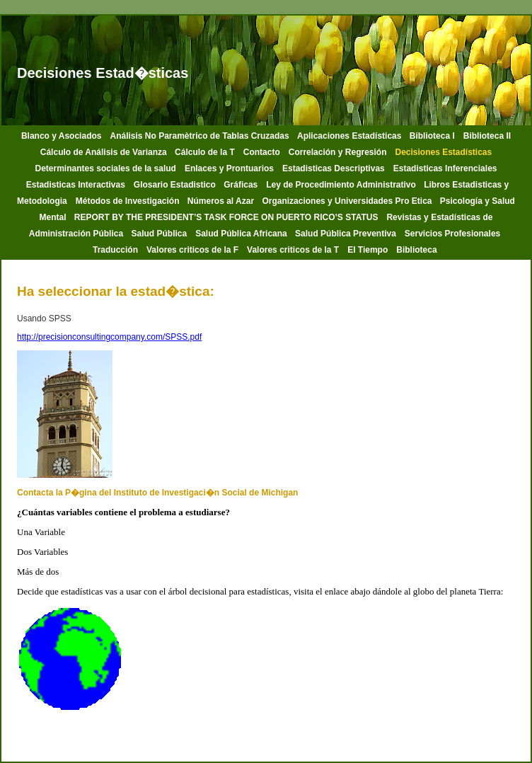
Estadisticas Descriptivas (334, 168)
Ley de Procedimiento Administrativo (342, 185)
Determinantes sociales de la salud (106, 168)
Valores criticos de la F (192, 250)
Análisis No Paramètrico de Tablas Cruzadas (201, 136)
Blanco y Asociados (62, 136)
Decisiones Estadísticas (443, 152)
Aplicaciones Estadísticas (351, 136)
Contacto (262, 152)
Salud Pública (159, 234)
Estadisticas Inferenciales (445, 168)
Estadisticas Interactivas (76, 185)
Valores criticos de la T (293, 250)
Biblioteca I (432, 136)
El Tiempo (368, 250)
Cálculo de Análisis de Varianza (105, 152)
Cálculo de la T (205, 152)
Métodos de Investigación (129, 201)
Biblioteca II (487, 136)
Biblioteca (418, 250)
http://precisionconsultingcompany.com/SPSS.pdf (109, 337)
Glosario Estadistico (176, 185)
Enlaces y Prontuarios (229, 168)
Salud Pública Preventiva (346, 234)
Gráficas (241, 185)
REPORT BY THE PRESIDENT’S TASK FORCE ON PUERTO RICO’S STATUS (226, 217)
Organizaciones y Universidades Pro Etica (348, 201)
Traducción (115, 250)
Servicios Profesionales (452, 234)
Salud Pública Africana (242, 234)
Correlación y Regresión (338, 152)
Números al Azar (222, 201)
